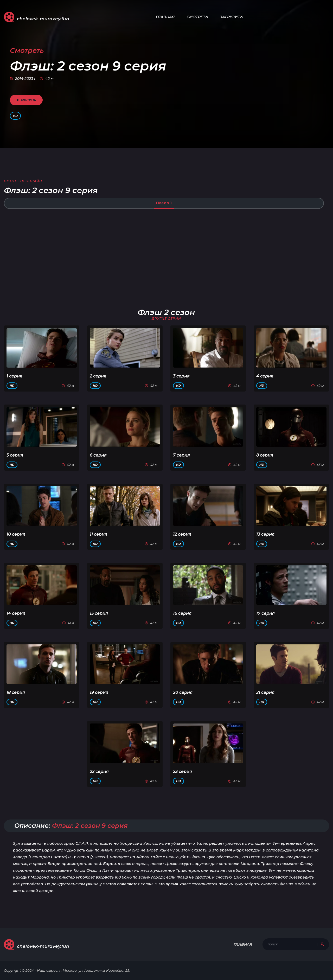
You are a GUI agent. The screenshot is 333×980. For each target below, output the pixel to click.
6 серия (98, 455)
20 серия (183, 692)
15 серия (99, 613)
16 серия (182, 613)
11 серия (98, 534)
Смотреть (197, 17)
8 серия (265, 455)
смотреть (26, 100)
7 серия (181, 455)
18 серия (16, 692)
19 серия (99, 692)
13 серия (265, 534)
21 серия (265, 692)
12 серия (182, 534)
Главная (165, 17)
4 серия (265, 376)
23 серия (182, 771)
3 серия (181, 376)
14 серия (16, 613)
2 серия (98, 376)
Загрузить (231, 17)
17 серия (265, 613)
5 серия (15, 455)
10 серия (16, 534)
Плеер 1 (164, 203)
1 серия (14, 376)
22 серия (99, 771)
